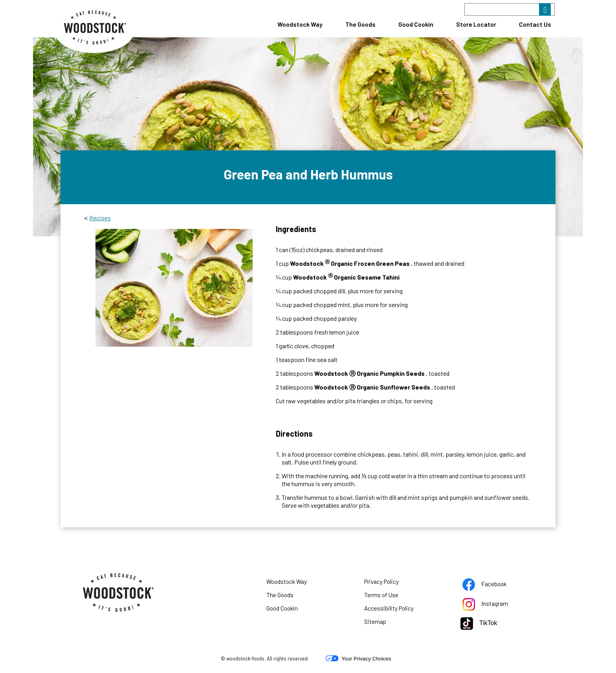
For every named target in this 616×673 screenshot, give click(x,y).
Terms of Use (391, 596)
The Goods (360, 24)
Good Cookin (416, 24)
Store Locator (476, 24)
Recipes (100, 218)
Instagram (495, 605)
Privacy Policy (391, 583)
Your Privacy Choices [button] (358, 658)
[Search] (510, 9)
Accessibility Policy (399, 610)
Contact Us (535, 24)
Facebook (494, 585)
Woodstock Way (300, 24)
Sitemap (375, 622)
